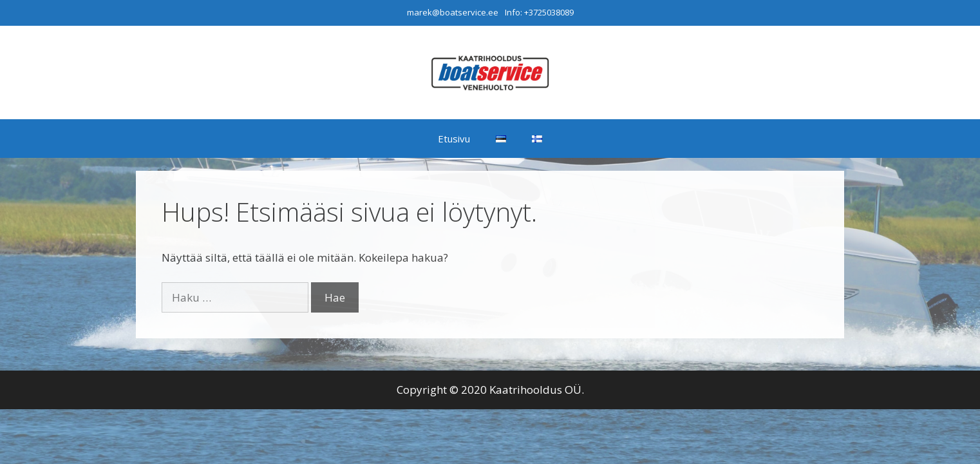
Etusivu (454, 139)
